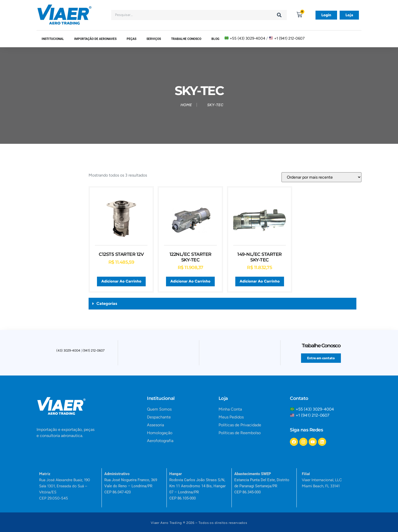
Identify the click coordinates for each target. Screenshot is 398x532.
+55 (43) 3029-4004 (247, 38)
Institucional (53, 39)
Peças (131, 39)
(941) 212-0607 (94, 351)
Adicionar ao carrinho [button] (121, 281)
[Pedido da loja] (321, 177)
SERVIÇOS (154, 39)
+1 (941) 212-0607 (289, 38)
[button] (222, 304)
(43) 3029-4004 (68, 351)
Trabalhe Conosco (186, 39)
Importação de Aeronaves (95, 39)
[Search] (279, 15)
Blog (215, 39)
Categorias (107, 303)
